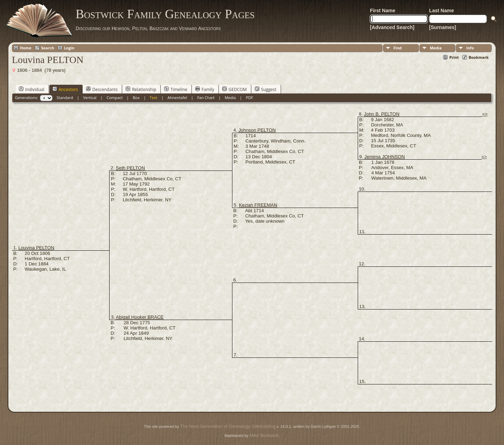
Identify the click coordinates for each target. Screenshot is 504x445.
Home (26, 48)
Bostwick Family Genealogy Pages (165, 14)
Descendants (102, 89)
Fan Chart (206, 98)
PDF (250, 98)
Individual (32, 89)
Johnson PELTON (257, 130)
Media (436, 48)
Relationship (141, 89)
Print (454, 57)
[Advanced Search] (392, 27)
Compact (115, 98)
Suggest (266, 89)
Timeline (176, 89)
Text (154, 98)
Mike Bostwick (264, 435)
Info (470, 48)
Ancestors (65, 89)
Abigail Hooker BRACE (140, 317)
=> (485, 114)
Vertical (90, 98)
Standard (65, 98)
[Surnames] (443, 27)
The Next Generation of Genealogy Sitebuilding (228, 426)
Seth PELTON (130, 168)
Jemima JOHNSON (385, 157)
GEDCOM (234, 89)
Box (136, 98)
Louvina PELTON (37, 248)
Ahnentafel (177, 98)
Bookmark (479, 57)
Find (398, 48)
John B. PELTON (382, 114)
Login (69, 48)
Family (205, 89)
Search (48, 48)
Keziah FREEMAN (258, 205)
